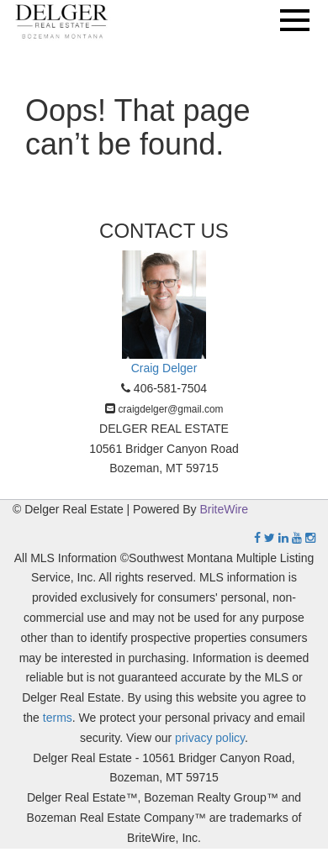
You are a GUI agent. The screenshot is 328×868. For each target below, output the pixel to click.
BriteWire (225, 509)
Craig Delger (164, 368)
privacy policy (210, 738)
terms (58, 718)
